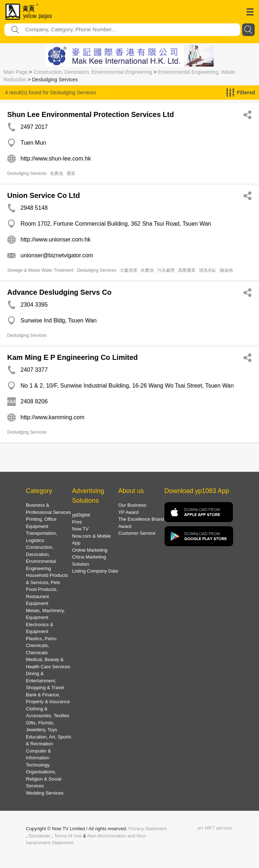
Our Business (132, 505)
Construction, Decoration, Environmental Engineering (93, 72)
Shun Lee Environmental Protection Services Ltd (90, 114)
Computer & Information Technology (38, 758)
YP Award (129, 512)
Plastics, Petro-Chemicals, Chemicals (42, 646)
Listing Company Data (95, 571)
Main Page (16, 72)
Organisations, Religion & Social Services (44, 779)
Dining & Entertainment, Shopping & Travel (45, 681)
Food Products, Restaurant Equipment (42, 596)
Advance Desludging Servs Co (59, 292)
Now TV (80, 529)
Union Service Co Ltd (44, 195)
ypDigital (81, 515)
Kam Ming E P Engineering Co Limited (72, 357)
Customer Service (137, 533)
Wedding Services (45, 793)
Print (77, 522)
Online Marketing (90, 550)
